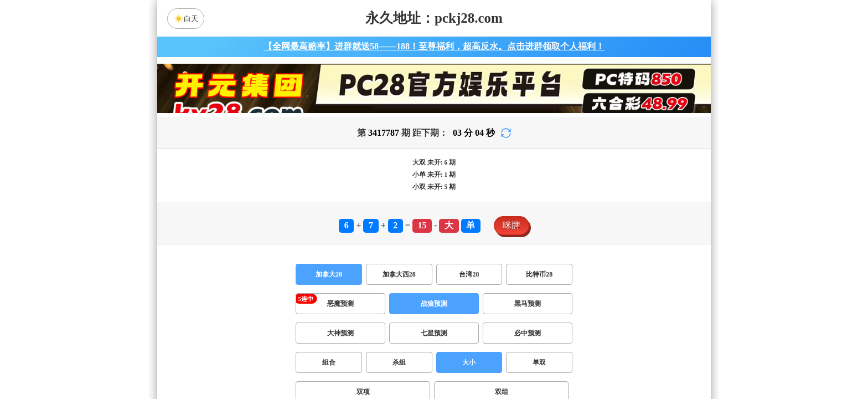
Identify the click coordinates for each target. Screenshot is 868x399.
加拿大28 (329, 274)
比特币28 (539, 274)
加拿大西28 (399, 274)
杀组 (399, 362)
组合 (329, 362)
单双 (539, 362)
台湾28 (469, 274)
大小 (469, 362)
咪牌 (512, 225)
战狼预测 (434, 304)
